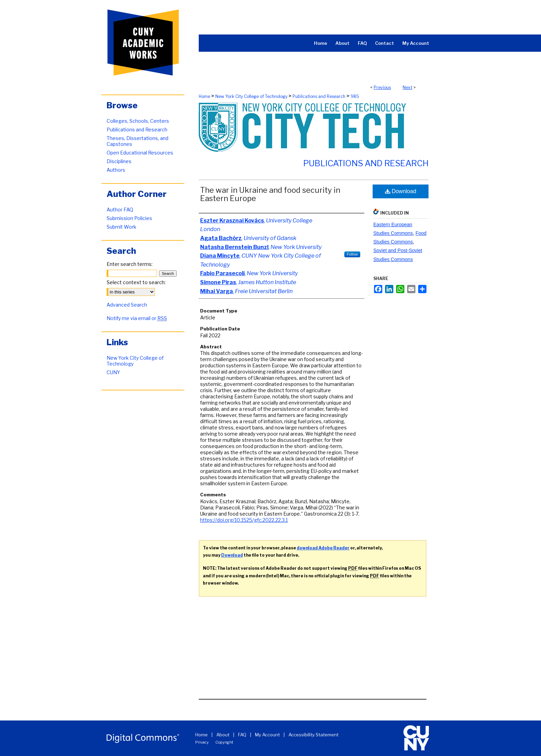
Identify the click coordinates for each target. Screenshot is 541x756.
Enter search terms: (130, 264)
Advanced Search (127, 305)
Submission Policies (129, 218)
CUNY (113, 372)
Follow (352, 254)
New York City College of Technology (251, 96)
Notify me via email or (137, 318)
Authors (116, 170)
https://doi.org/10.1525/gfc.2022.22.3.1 (244, 520)
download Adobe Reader (323, 548)
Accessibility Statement (313, 735)
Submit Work (121, 227)
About (223, 735)
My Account (267, 735)
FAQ (242, 735)
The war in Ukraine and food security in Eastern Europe (270, 194)
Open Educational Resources (140, 153)
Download (401, 191)
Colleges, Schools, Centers (138, 121)
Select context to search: (136, 282)
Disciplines (119, 161)
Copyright (224, 742)
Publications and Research (319, 96)
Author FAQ (120, 210)
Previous (382, 87)
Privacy (202, 742)
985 (355, 96)
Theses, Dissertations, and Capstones (137, 141)
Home (204, 96)
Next (407, 87)
